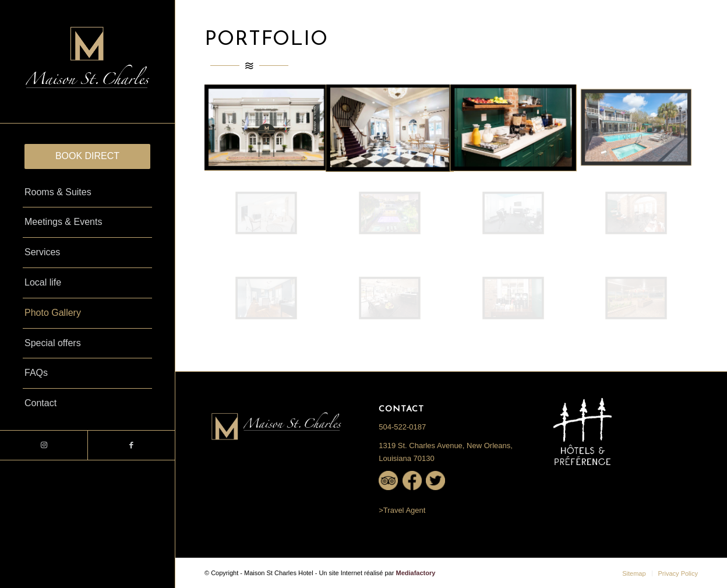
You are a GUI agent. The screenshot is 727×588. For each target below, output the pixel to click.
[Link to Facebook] (131, 445)
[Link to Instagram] (44, 445)
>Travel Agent (402, 510)
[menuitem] (87, 156)
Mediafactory (415, 573)
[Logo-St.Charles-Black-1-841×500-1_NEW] (87, 61)
